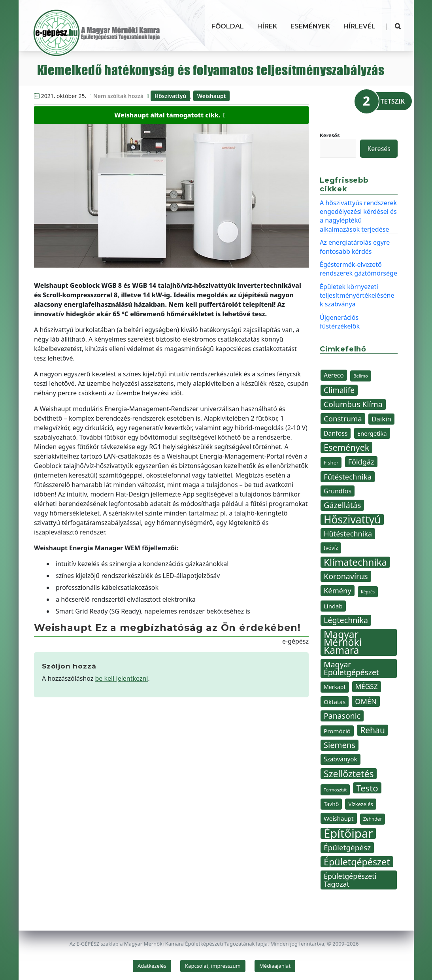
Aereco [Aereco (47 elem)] (334, 375)
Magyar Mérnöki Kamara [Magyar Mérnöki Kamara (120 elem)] (343, 642)
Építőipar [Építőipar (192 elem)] (348, 833)
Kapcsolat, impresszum (213, 966)
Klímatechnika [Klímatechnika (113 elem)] (355, 562)
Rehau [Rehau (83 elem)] (373, 730)
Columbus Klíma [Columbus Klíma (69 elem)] (353, 404)
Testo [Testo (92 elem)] (367, 788)
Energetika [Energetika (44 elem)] (372, 433)
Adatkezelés (152, 966)
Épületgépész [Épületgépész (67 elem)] (347, 848)
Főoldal (228, 26)
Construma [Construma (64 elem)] (343, 418)
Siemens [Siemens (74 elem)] (340, 745)
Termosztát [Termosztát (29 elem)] (335, 790)
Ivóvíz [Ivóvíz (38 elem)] (331, 548)
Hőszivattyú (171, 96)
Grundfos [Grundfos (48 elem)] (338, 491)
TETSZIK (393, 101)
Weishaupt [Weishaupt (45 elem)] (339, 818)
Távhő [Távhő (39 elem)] (331, 804)
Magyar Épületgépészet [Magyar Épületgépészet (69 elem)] (351, 668)
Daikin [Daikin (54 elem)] (381, 419)
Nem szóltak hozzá (119, 96)
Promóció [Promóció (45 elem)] (337, 731)
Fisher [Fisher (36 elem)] (331, 463)
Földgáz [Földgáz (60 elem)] (361, 462)
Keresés (330, 135)
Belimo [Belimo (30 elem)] (361, 376)
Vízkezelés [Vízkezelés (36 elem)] (360, 804)
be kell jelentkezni (122, 678)
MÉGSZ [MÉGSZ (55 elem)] (367, 686)
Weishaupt (212, 96)
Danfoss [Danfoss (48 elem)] (336, 433)
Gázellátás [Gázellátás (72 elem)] (342, 505)
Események (310, 26)
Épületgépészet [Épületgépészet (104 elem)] (357, 862)
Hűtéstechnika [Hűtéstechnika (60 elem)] (348, 534)
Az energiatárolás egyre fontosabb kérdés (355, 247)
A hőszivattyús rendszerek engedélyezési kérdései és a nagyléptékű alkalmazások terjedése (358, 216)
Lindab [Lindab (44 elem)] (333, 606)
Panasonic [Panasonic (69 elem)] (342, 716)
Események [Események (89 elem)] (346, 448)
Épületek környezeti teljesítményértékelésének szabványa (357, 296)
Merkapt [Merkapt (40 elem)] (335, 687)
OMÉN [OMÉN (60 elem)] (366, 701)
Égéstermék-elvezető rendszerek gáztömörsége (358, 269)
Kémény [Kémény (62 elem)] (338, 590)
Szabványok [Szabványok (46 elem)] (341, 759)
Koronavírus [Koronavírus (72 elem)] (346, 576)
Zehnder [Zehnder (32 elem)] (373, 819)
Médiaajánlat (275, 966)
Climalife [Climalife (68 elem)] (339, 390)
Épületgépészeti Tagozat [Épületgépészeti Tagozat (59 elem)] (350, 880)
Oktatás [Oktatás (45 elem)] (335, 702)
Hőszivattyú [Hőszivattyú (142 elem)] (352, 519)
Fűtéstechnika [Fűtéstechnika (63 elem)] (348, 477)
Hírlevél (359, 26)
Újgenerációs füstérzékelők (340, 322)
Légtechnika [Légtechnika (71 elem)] (346, 620)
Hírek (267, 26)
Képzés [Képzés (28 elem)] (368, 592)
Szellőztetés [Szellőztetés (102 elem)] (349, 774)
